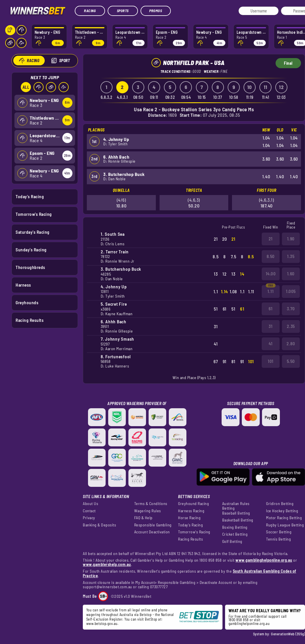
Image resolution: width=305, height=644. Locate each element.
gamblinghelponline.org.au (249, 623)
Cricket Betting (235, 534)
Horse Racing (189, 518)
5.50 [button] (291, 361)
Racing (90, 11)
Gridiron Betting (280, 504)
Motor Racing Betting (284, 518)
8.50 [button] (271, 256)
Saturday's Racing (33, 232)
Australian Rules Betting (236, 506)
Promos (156, 11)
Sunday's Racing (31, 249)
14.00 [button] (271, 274)
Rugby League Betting (285, 525)
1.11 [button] (271, 291)
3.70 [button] (291, 309)
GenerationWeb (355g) (288, 634)
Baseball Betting (236, 513)
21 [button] (271, 239)
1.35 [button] (291, 256)
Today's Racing (30, 196)
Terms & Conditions (151, 504)
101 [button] (271, 361)
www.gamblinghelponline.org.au (264, 560)
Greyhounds (27, 302)
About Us (90, 504)
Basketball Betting (238, 520)
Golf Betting (232, 541)
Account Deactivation (152, 532)
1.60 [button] (291, 274)
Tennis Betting (278, 539)
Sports (123, 11)
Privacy (89, 518)
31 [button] (271, 326)
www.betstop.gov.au (102, 623)
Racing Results (30, 320)
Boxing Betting (235, 527)
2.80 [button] (291, 344)
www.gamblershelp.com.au (107, 564)
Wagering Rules (148, 511)
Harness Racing (191, 511)
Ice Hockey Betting (282, 511)
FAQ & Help (143, 518)
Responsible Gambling (153, 525)
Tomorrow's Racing (34, 214)
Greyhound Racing (193, 504)
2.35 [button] (291, 326)
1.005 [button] (291, 291)
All (26, 87)
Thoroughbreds (30, 267)
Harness (23, 285)
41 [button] (271, 344)
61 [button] (271, 309)
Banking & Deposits (99, 525)
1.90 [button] (291, 239)
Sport (64, 61)
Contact (89, 511)
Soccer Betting (279, 532)
